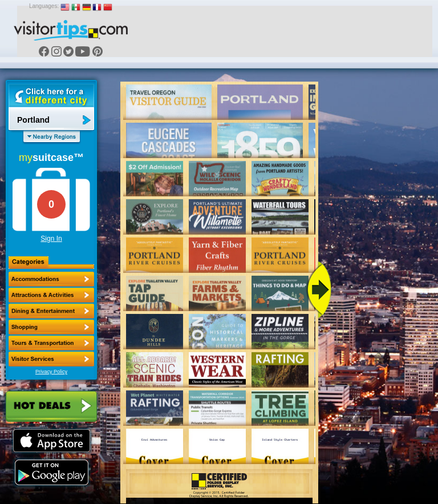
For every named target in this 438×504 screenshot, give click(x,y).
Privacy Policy (51, 372)
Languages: (44, 6)
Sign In (51, 239)
